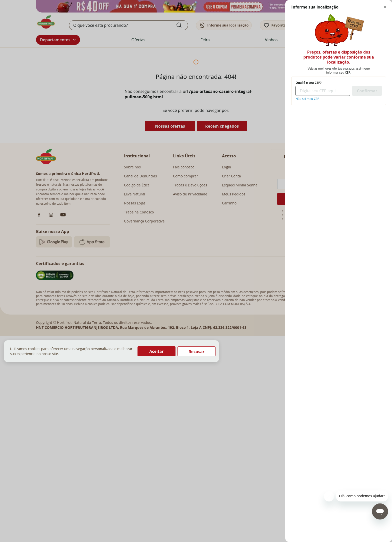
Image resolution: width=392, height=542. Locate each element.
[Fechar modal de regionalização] (385, 7)
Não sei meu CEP (307, 99)
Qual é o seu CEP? (308, 83)
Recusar (196, 352)
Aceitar (156, 351)
